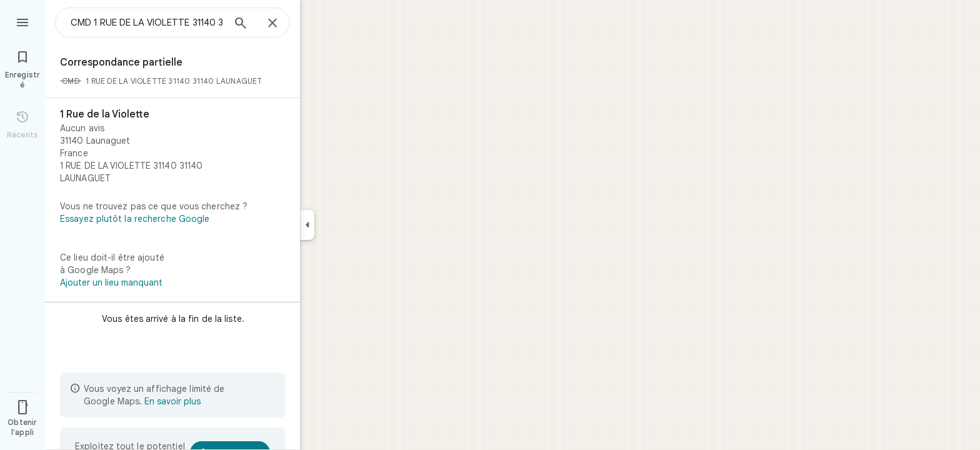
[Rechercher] (241, 24)
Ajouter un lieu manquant (111, 282)
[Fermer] (272, 24)
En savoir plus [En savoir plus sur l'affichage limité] (172, 401)
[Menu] (22, 21)
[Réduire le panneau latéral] (307, 225)
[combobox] (147, 22)
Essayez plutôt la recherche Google (135, 219)
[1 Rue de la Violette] (172, 146)
